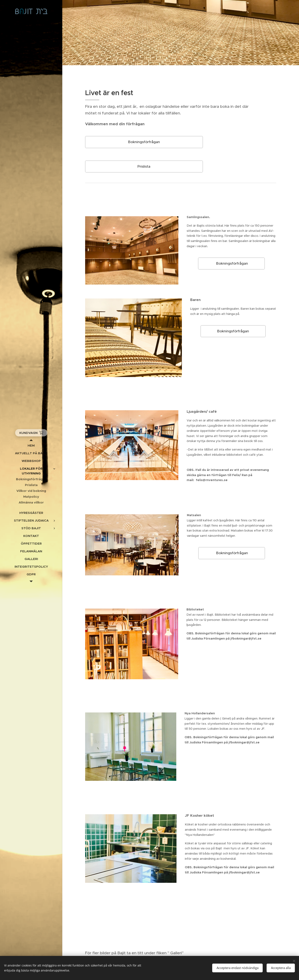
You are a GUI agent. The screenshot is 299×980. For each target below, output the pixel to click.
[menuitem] (31, 445)
